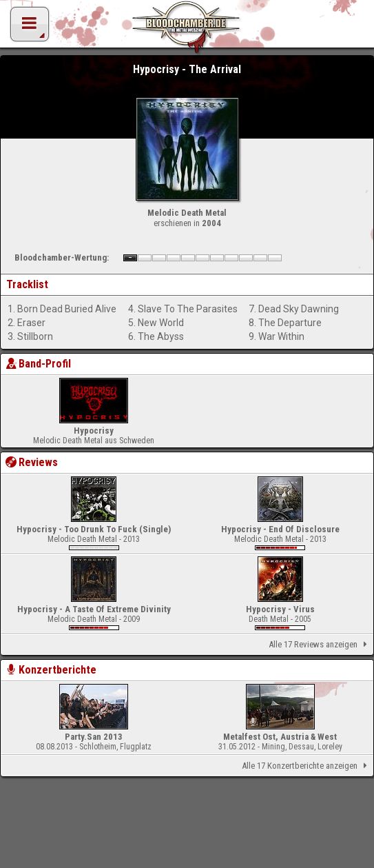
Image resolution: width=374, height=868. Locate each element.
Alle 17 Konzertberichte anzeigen (307, 766)
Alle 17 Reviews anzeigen (320, 645)
